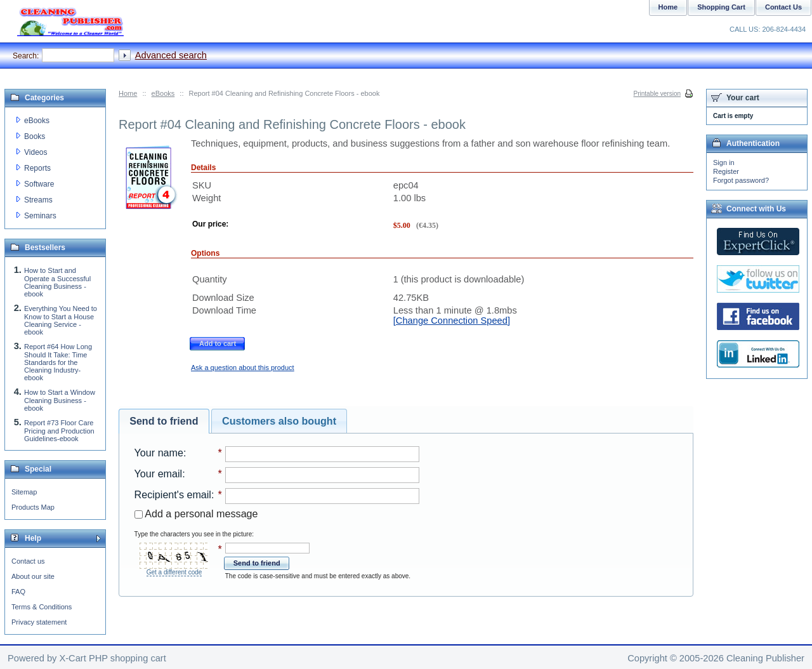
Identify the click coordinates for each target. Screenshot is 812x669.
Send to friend (164, 421)
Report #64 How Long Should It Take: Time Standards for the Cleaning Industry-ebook (58, 362)
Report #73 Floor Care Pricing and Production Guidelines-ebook (59, 431)
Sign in (724, 162)
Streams (38, 200)
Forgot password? (741, 180)
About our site (33, 576)
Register (726, 171)
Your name (159, 453)
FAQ (18, 592)
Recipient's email (173, 494)
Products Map (33, 507)
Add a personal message (196, 513)
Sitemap (24, 492)
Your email (159, 474)
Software (39, 184)
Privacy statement (39, 622)
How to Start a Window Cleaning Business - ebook (60, 400)
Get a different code (174, 572)
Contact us (28, 561)
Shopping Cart (721, 7)
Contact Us (783, 7)
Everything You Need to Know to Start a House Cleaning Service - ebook (61, 320)
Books (35, 136)
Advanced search (171, 55)
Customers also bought (279, 421)
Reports (37, 168)
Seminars (40, 216)
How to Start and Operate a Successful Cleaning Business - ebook (57, 282)
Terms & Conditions (42, 607)
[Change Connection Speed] (452, 321)
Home (128, 93)
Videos (36, 152)
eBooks (163, 93)
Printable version (657, 94)
